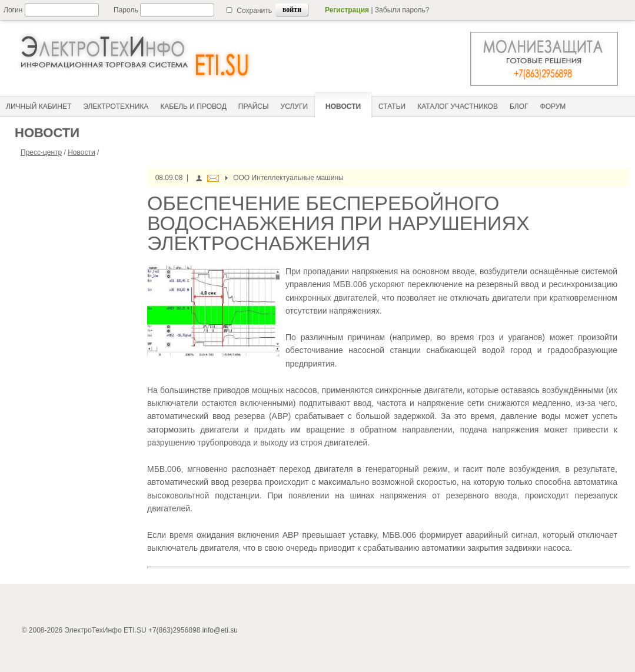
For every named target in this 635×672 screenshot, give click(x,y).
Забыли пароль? (402, 10)
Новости (81, 152)
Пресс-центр (41, 152)
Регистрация (347, 10)
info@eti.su (220, 630)
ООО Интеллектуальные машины (288, 178)
